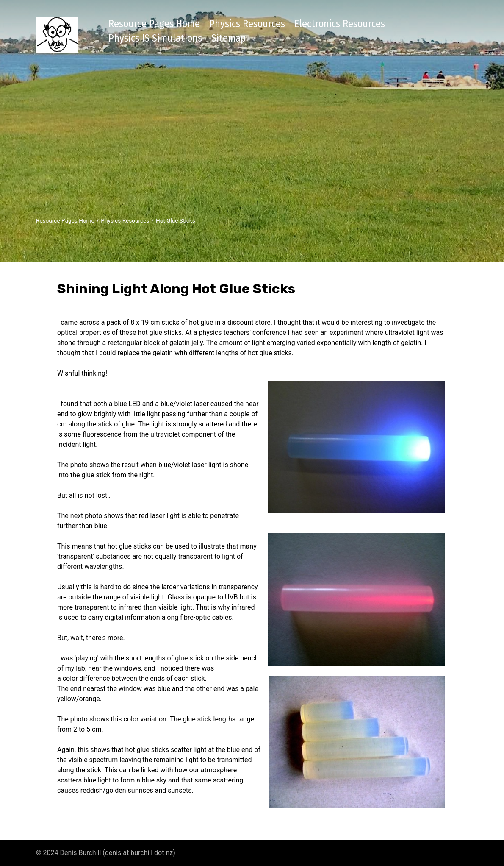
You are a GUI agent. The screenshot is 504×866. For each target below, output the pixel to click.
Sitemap (228, 38)
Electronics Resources (340, 24)
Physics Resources (247, 24)
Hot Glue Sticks (176, 220)
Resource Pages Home (154, 24)
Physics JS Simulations (155, 38)
